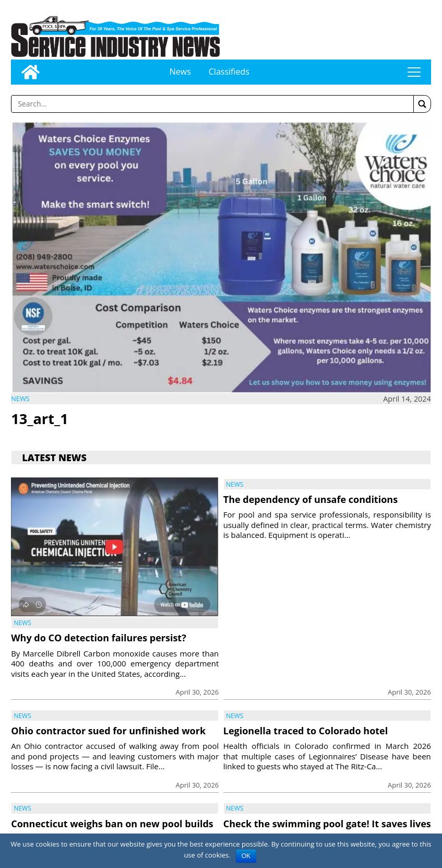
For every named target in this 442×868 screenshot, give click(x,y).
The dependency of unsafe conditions (310, 499)
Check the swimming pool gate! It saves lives (327, 824)
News (180, 72)
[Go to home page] (31, 72)
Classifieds (229, 72)
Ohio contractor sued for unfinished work (108, 731)
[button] (422, 104)
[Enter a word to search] (212, 104)
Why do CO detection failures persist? (99, 638)
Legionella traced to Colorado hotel (306, 731)
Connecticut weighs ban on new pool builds (112, 824)
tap (414, 72)
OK (246, 856)
